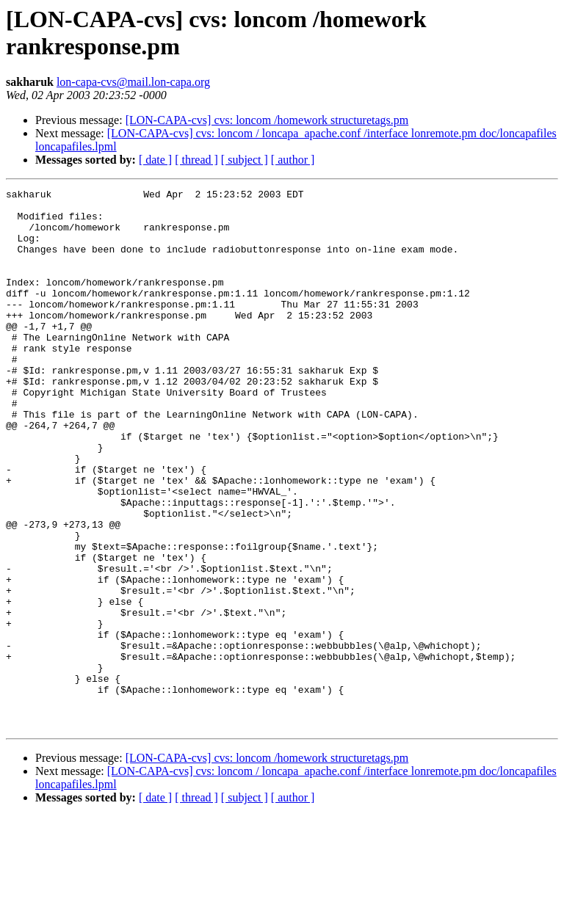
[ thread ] (196, 160)
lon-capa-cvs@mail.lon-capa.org (133, 82)
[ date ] (155, 160)
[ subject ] (245, 160)
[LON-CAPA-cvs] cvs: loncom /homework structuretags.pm (267, 120)
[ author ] (293, 160)
